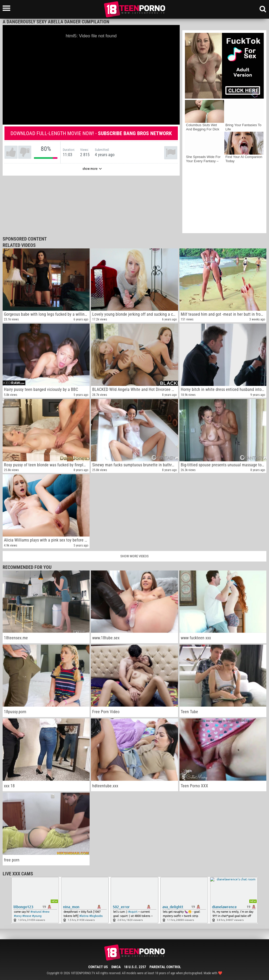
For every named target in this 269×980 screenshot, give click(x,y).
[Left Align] (8, 8)
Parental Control (165, 967)
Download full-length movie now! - (91, 133)
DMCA (116, 967)
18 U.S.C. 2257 (135, 967)
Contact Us (98, 967)
